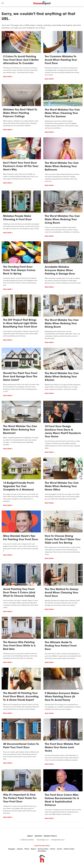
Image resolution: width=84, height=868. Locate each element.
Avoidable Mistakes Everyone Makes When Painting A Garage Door (60, 270)
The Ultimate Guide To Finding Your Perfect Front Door (61, 646)
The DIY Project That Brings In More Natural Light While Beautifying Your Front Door (20, 324)
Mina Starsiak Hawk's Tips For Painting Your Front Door (21, 538)
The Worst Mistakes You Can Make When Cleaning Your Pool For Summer (62, 113)
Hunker (53, 849)
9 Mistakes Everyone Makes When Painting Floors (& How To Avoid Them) (62, 697)
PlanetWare (42, 851)
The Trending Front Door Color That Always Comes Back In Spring (19, 270)
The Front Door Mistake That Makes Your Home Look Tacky (62, 748)
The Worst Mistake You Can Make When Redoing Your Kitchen (62, 377)
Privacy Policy (50, 836)
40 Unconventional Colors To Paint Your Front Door (21, 746)
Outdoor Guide (69, 849)
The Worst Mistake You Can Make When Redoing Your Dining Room (62, 324)
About (30, 836)
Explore (33, 849)
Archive (38, 836)
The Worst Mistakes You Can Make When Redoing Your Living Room (62, 220)
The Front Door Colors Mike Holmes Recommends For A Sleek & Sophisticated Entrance (62, 800)
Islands (60, 849)
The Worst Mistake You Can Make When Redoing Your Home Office (62, 486)
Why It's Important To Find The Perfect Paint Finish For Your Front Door (20, 798)
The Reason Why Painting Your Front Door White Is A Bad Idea (19, 646)
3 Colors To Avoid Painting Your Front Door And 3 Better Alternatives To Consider (21, 60)
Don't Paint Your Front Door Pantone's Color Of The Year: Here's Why (21, 166)
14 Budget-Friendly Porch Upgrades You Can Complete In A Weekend (19, 486)
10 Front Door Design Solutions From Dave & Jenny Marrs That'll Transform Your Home (63, 432)
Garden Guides (43, 849)
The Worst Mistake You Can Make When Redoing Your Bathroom (62, 166)
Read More (7, 77)
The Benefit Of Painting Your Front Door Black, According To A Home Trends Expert (21, 697)
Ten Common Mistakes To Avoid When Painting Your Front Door (61, 60)
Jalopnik (20, 849)
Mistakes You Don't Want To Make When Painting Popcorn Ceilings (20, 113)
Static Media (30, 840)
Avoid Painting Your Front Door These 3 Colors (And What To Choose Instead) (19, 593)
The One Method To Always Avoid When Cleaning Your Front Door (62, 593)
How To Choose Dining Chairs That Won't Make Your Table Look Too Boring (63, 540)
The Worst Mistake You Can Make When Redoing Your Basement (20, 430)
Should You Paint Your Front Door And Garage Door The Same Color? (20, 377)
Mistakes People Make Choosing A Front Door (17, 218)
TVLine (27, 849)
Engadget (12, 849)
